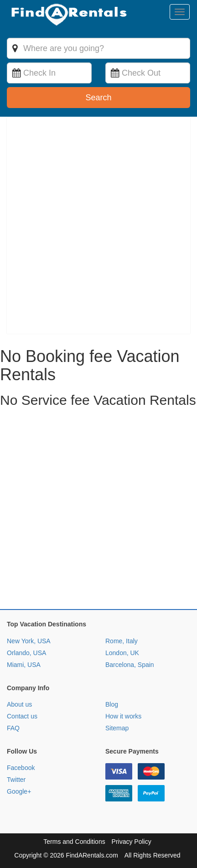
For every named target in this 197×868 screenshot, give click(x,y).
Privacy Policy (132, 842)
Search (98, 98)
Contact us (22, 716)
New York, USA (29, 641)
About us (19, 704)
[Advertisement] (98, 511)
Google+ (19, 791)
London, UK (122, 653)
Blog (112, 704)
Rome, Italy (122, 641)
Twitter (16, 780)
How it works (123, 716)
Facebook (21, 768)
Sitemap (117, 728)
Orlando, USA (26, 653)
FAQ (13, 728)
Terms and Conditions (74, 842)
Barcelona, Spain (130, 665)
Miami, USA (24, 665)
